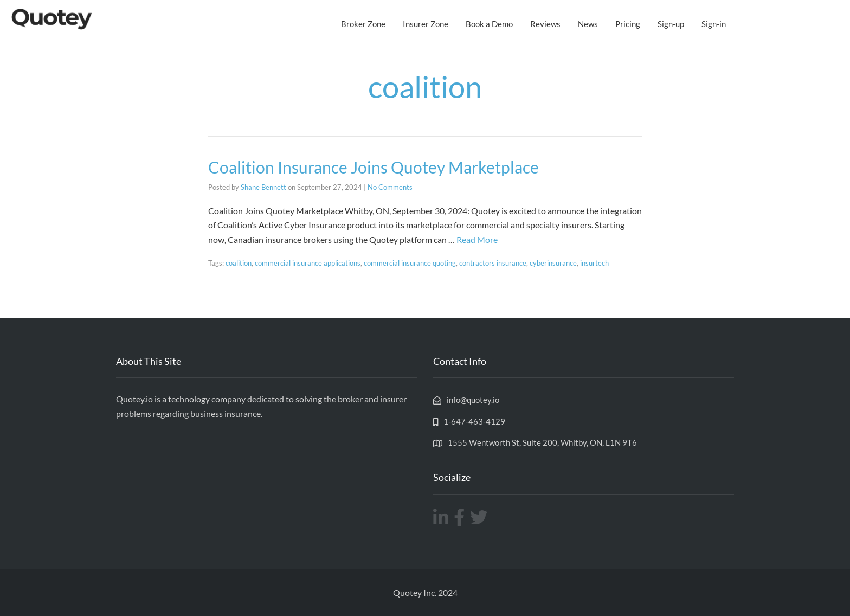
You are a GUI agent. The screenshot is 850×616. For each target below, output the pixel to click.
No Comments (390, 187)
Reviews (545, 24)
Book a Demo (489, 24)
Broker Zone (363, 24)
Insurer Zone (426, 24)
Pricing (628, 24)
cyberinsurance (553, 263)
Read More (477, 239)
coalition (239, 263)
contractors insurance (493, 263)
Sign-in (714, 24)
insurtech (594, 263)
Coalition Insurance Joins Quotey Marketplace (374, 167)
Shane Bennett (263, 187)
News (588, 24)
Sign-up (671, 24)
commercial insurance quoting (410, 263)
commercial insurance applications (308, 263)
